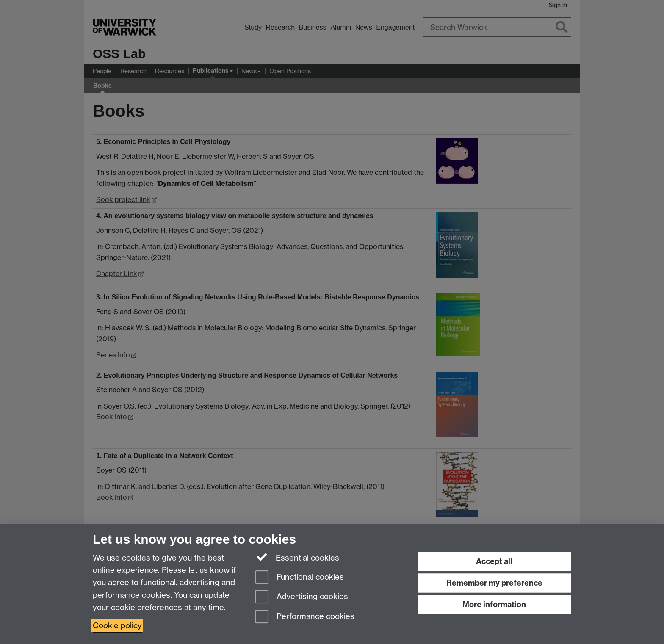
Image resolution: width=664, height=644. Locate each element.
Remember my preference (494, 583)
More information (494, 604)
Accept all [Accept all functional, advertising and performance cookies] (494, 561)
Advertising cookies (302, 597)
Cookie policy (117, 626)
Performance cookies (305, 617)
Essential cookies (297, 557)
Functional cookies (299, 578)
